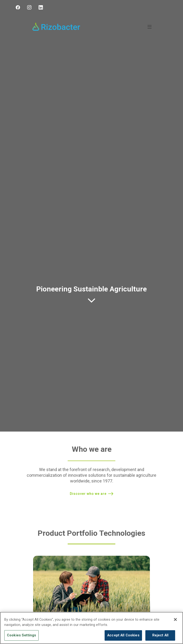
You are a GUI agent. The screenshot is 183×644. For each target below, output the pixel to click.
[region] (91, 628)
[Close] (175, 619)
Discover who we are (88, 494)
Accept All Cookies (123, 635)
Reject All (160, 635)
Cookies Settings (21, 635)
